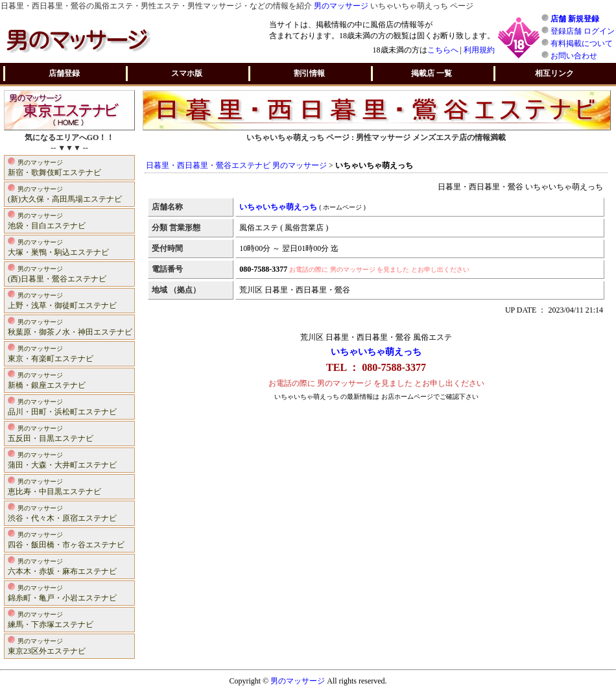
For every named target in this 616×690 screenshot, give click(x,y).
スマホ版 (187, 73)
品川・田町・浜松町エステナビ (62, 406)
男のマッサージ (341, 6)
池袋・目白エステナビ (47, 220)
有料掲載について (582, 43)
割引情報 (309, 73)
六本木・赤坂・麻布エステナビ (62, 566)
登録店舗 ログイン (583, 31)
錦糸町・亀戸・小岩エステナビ (62, 592)
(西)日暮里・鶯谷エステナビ (57, 273)
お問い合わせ (574, 56)
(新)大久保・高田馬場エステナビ (65, 194)
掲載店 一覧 (432, 73)
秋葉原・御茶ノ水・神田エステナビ (70, 327)
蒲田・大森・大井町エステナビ (62, 459)
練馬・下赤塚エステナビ (51, 619)
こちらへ (443, 50)
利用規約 (479, 50)
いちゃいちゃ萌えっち (376, 352)
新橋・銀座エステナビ (47, 380)
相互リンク (554, 73)
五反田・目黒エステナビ (51, 433)
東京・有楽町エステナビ (51, 353)
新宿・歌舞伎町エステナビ (54, 167)
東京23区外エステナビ (47, 646)
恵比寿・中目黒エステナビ (54, 486)
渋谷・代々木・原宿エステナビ (62, 513)
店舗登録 (64, 73)
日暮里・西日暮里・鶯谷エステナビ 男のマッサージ (236, 165)
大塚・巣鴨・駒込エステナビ (58, 247)
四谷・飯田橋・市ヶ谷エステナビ (66, 539)
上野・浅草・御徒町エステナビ (62, 300)
